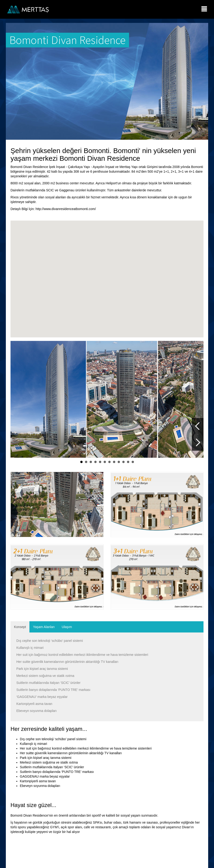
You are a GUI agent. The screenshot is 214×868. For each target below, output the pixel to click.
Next (198, 443)
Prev (198, 426)
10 (123, 462)
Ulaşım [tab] (67, 627)
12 (133, 462)
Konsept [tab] (20, 627)
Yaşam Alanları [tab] (44, 627)
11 (128, 462)
